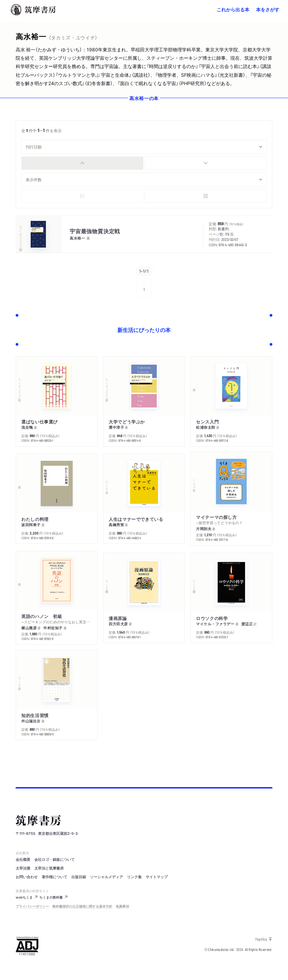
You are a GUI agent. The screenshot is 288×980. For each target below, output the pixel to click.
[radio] (82, 163)
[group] (144, 163)
